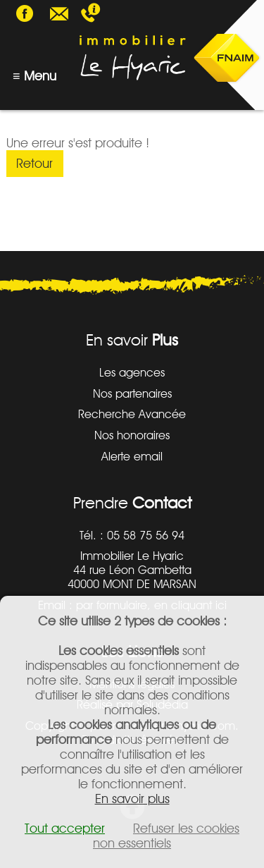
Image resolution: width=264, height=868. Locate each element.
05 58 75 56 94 (105, 14)
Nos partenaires (132, 393)
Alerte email (132, 456)
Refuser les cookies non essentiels (166, 836)
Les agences (132, 372)
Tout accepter (65, 828)
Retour (34, 163)
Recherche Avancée (132, 414)
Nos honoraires (132, 435)
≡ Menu (34, 76)
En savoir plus (132, 799)
